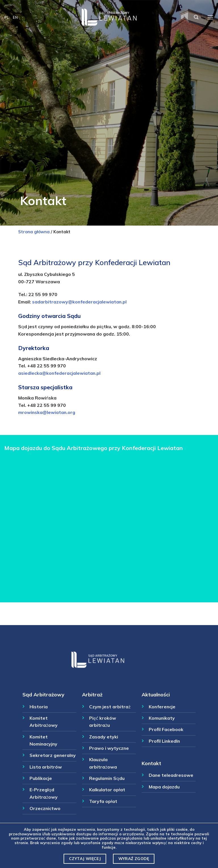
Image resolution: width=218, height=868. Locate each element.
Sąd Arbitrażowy (43, 694)
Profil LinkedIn (164, 741)
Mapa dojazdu (164, 787)
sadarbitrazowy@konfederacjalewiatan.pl (79, 302)
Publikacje (41, 778)
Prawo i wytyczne (109, 748)
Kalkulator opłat (107, 790)
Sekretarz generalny (53, 755)
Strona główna (34, 232)
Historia (39, 707)
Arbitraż (92, 694)
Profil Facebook (166, 729)
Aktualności (156, 694)
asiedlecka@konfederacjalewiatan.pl (59, 373)
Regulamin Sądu (107, 778)
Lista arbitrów (46, 767)
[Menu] (210, 17)
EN (15, 17)
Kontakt (151, 763)
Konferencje (162, 707)
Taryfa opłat (103, 801)
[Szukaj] (196, 17)
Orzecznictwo (45, 808)
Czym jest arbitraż (110, 707)
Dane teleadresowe (171, 775)
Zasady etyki (104, 737)
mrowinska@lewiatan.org (47, 412)
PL (7, 17)
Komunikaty (162, 718)
